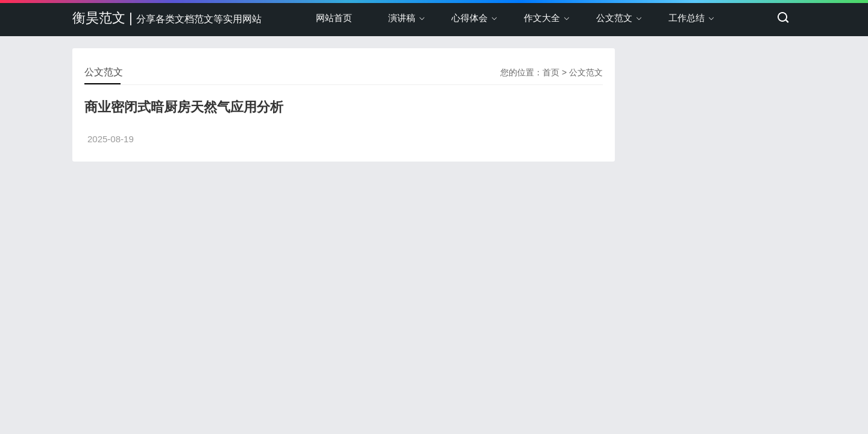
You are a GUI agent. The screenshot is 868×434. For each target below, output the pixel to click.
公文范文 (614, 18)
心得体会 (470, 18)
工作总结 (687, 18)
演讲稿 (402, 18)
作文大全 (542, 18)
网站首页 (334, 18)
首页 (551, 72)
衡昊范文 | (167, 18)
